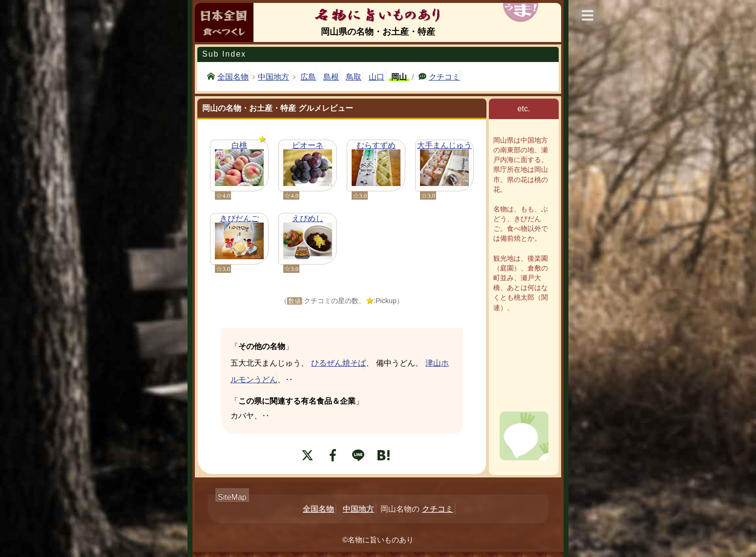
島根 (331, 77)
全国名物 (233, 76)
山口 (377, 77)
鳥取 (354, 77)
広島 (308, 77)
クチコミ (444, 76)
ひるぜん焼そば (338, 363)
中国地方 (273, 77)
